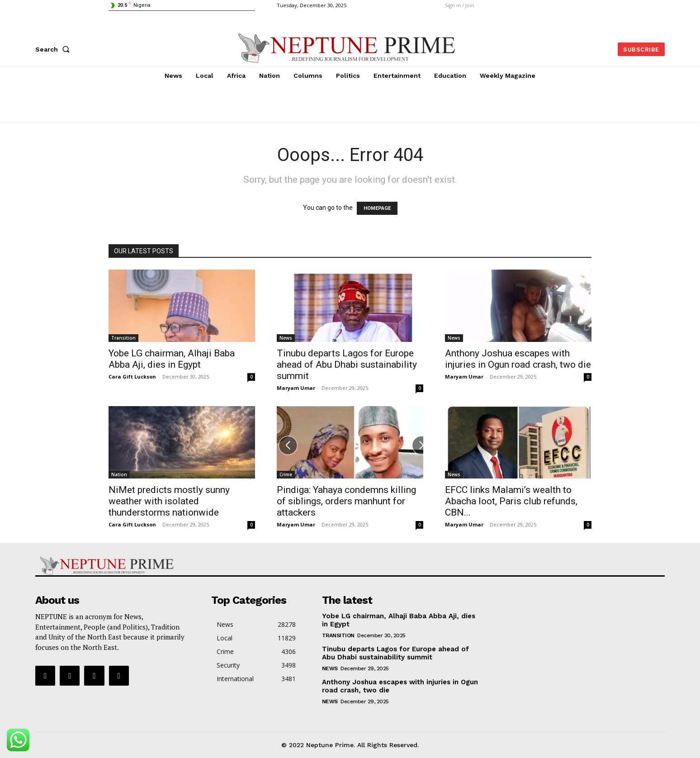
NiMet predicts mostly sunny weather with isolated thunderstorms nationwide (169, 501)
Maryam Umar (296, 388)
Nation (119, 474)
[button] (54, 49)
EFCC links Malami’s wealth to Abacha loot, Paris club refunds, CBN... (511, 501)
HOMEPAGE (377, 208)
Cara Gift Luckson (132, 377)
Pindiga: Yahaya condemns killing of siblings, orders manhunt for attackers (346, 501)
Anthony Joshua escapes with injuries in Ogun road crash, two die (518, 359)
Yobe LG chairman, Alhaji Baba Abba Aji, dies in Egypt (172, 359)
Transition (123, 338)
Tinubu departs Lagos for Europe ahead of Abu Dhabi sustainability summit (347, 365)
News (286, 338)
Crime (286, 474)
